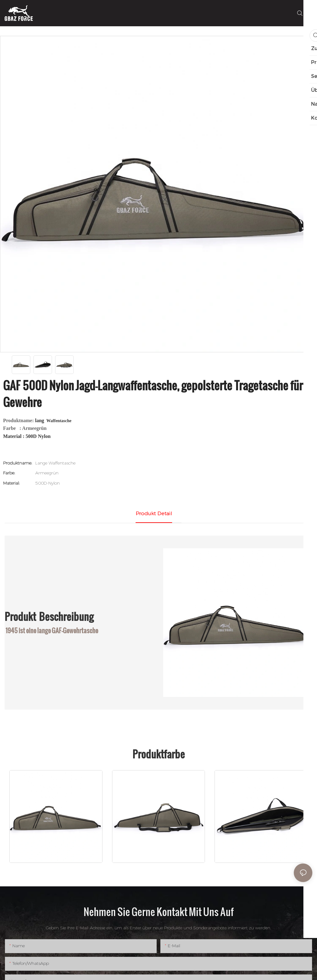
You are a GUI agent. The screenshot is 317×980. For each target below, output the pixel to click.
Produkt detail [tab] (154, 513)
